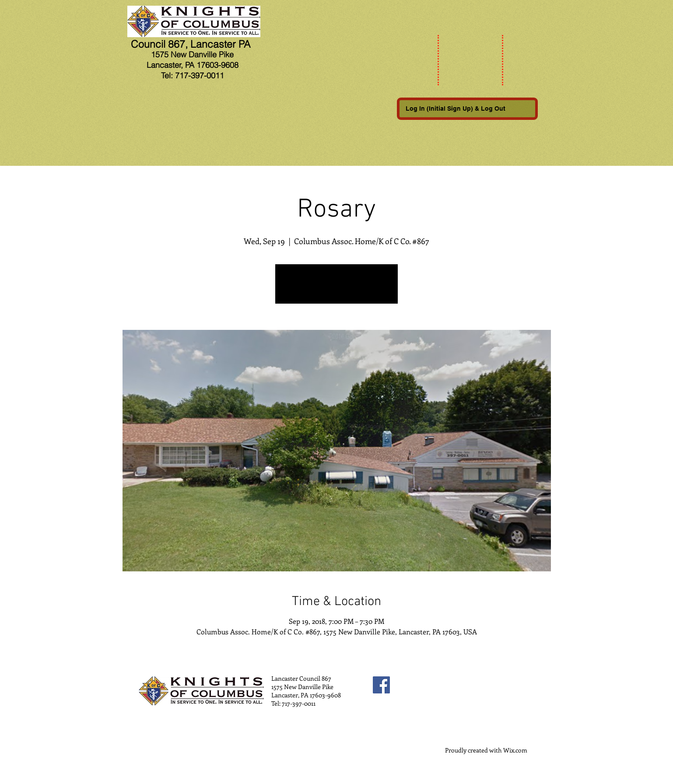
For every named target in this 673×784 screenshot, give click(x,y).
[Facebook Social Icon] (381, 685)
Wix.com (515, 750)
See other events (337, 289)
